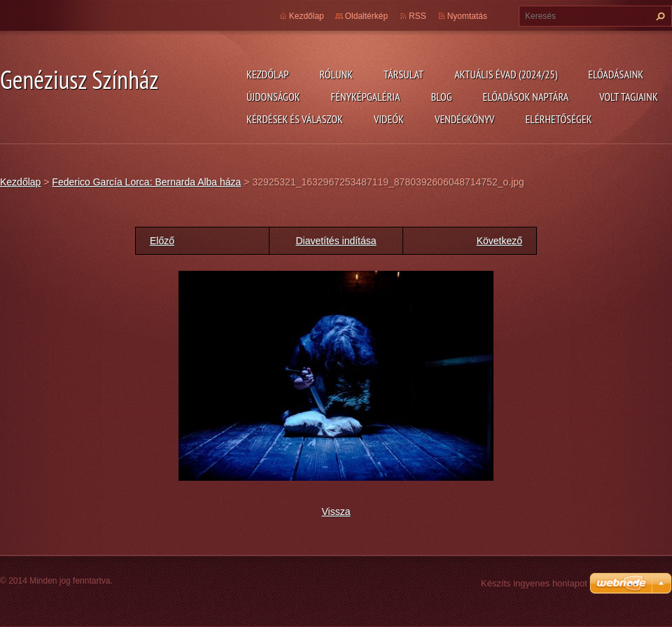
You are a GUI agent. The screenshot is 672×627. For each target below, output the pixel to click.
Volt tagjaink (629, 97)
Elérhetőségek (559, 119)
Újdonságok (273, 97)
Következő (499, 241)
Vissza (336, 512)
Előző (162, 241)
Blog (442, 97)
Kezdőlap (267, 74)
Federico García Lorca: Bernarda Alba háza (146, 182)
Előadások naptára (526, 97)
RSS (418, 16)
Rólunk (336, 74)
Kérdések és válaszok (295, 119)
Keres (659, 16)
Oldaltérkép (366, 16)
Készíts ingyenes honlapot (534, 583)
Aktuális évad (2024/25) (506, 74)
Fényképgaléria (366, 97)
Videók (389, 119)
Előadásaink (616, 74)
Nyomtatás (467, 16)
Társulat (404, 74)
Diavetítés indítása (336, 241)
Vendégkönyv (465, 119)
